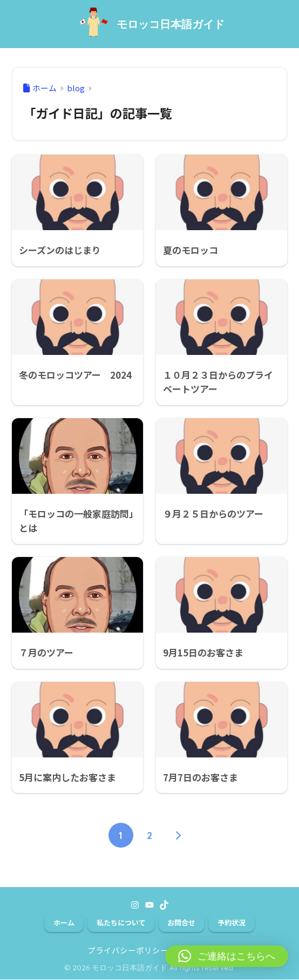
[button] (227, 956)
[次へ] (178, 835)
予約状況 (232, 922)
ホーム (64, 922)
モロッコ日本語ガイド (171, 24)
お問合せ (181, 922)
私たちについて (121, 922)
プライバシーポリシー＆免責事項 (148, 951)
